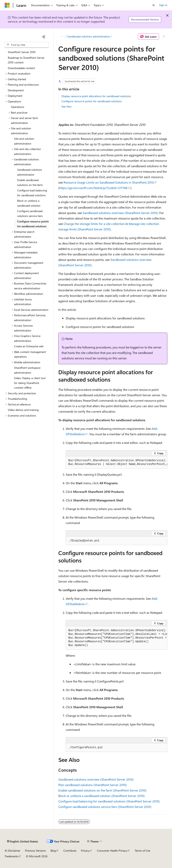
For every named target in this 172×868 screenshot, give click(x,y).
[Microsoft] (7, 5)
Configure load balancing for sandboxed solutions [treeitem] (32, 193)
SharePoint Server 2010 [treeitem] (22, 52)
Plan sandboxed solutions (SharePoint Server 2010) (93, 785)
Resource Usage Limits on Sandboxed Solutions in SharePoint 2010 (109, 182)
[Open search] (154, 5)
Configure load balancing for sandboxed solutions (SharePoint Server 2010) (109, 801)
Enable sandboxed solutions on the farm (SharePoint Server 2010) (102, 790)
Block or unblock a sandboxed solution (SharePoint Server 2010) (102, 796)
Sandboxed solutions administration (89, 36)
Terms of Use (142, 851)
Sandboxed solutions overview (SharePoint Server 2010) (120, 213)
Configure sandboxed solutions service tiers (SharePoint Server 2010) (105, 807)
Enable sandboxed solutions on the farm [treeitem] (30, 182)
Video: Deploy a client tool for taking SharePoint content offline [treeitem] (30, 383)
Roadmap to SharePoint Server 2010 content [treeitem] (26, 60)
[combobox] (27, 45)
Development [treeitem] (16, 90)
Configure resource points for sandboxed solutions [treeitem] (33, 224)
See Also (66, 106)
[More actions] (164, 36)
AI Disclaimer (12, 851)
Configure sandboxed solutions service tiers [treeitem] (30, 213)
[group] (117, 462)
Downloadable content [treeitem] (21, 68)
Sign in (163, 5)
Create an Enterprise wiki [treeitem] (29, 346)
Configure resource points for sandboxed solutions (92, 101)
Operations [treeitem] (18, 107)
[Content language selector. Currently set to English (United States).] (23, 841)
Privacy (85, 851)
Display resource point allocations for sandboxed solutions (96, 96)
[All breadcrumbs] (62, 36)
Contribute (70, 851)
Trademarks (12, 856)
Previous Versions (35, 851)
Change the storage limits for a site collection (94, 224)
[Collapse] (44, 37)
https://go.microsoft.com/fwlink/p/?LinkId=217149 (93, 188)
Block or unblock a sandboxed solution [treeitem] (29, 203)
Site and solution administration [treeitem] (24, 141)
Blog (53, 851)
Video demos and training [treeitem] (23, 410)
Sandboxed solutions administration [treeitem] (30, 172)
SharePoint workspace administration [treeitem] (27, 370)
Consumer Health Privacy (112, 851)
